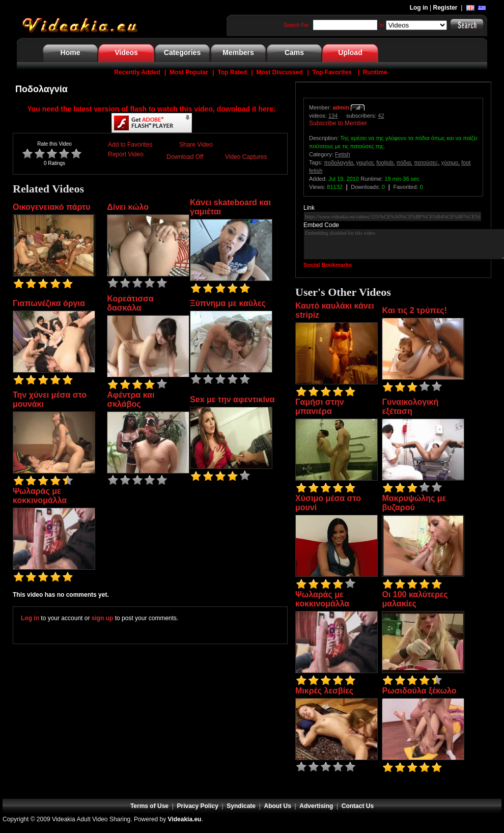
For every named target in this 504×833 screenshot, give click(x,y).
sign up (103, 618)
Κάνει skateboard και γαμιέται (230, 207)
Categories (182, 52)
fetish (316, 171)
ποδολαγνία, (339, 162)
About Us (278, 806)
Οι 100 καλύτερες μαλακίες (415, 599)
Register (445, 8)
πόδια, (404, 162)
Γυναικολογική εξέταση (410, 407)
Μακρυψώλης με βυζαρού (414, 503)
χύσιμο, (450, 162)
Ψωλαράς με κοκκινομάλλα (40, 496)
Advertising (316, 806)
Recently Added (137, 72)
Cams (294, 52)
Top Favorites (332, 72)
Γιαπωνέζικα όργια (49, 303)
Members (238, 52)
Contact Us (358, 806)
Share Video (196, 145)
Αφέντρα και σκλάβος (131, 399)
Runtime (375, 72)
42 (381, 116)
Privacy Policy (198, 806)
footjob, (385, 162)
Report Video (126, 154)
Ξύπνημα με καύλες (228, 303)
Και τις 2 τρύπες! (414, 310)
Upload (350, 52)
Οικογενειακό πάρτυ (51, 207)
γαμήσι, (366, 162)
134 (333, 116)
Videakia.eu (185, 819)
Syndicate (241, 806)
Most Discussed (279, 72)
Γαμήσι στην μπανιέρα (320, 407)
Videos (126, 52)
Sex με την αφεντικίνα (232, 399)
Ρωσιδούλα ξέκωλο (419, 691)
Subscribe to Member (338, 123)
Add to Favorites (130, 145)
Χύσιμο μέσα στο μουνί (328, 503)
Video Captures (246, 157)
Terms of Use (149, 806)
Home (71, 52)
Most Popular (189, 72)
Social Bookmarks (328, 265)
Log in (419, 8)
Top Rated (232, 72)
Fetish (343, 154)
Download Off (185, 157)
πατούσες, (427, 162)
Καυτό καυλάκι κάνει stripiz (335, 310)
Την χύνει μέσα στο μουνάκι (50, 399)
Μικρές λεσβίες (324, 691)
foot (466, 162)
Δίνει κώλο (128, 207)
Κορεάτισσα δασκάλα (130, 303)
